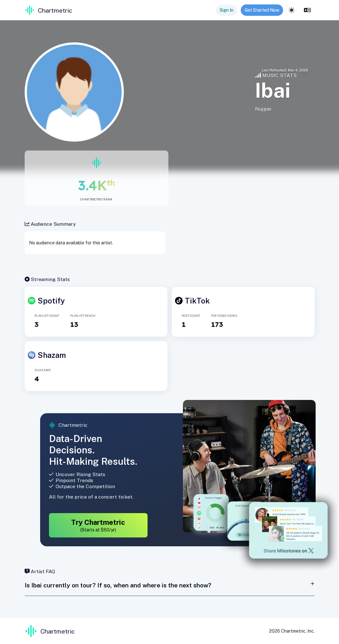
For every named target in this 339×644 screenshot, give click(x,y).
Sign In (227, 10)
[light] (292, 10)
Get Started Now (262, 10)
